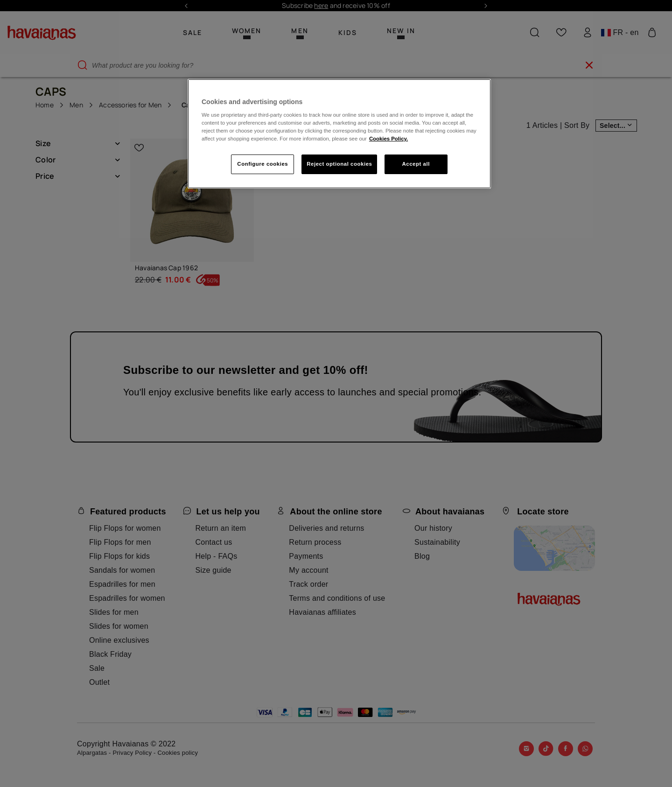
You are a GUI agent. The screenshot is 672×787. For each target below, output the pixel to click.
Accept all (416, 164)
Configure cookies (262, 164)
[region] (339, 134)
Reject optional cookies (339, 164)
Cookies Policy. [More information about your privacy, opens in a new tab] (388, 139)
